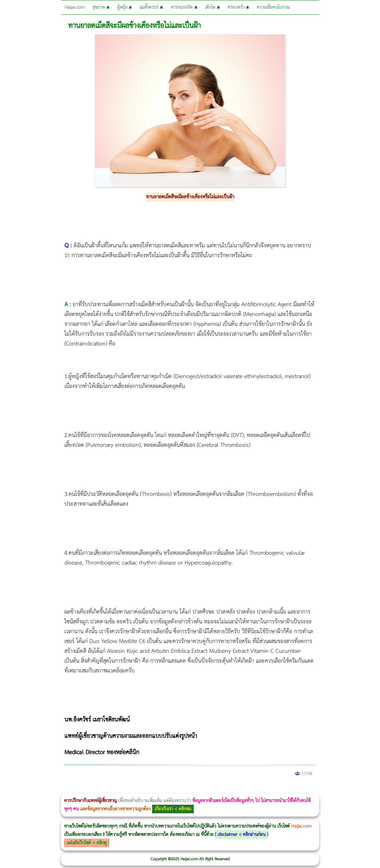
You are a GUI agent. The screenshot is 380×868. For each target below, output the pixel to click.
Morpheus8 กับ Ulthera (91, 789)
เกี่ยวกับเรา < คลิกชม (173, 809)
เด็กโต (213, 7)
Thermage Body (149, 789)
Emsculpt (167, 789)
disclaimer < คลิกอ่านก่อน (242, 835)
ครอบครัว (238, 7)
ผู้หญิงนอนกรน (30, 789)
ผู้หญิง (125, 7)
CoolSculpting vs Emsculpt (109, 789)
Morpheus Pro (156, 789)
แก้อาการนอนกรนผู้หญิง (60, 789)
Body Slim (86, 789)
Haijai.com (75, 7)
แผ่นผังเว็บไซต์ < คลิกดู (87, 843)
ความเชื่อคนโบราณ (273, 7)
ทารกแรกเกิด (184, 7)
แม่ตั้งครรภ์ (151, 7)
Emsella (160, 789)
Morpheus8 (81, 789)
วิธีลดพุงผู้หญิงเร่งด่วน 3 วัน (84, 789)
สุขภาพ (101, 7)
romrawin (182, 789)
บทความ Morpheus (176, 789)
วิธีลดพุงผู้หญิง (106, 789)
